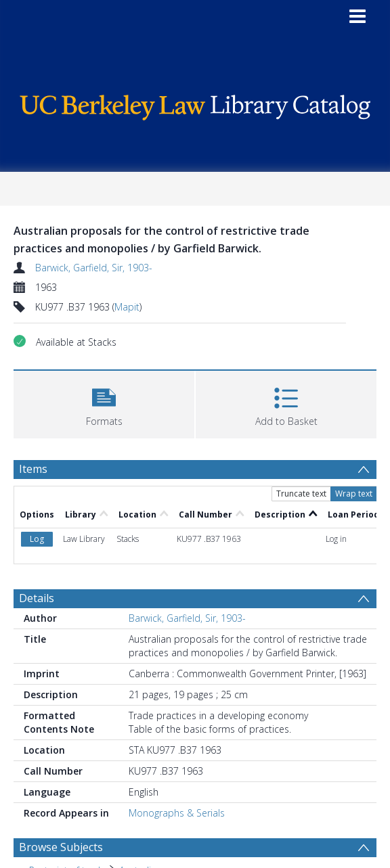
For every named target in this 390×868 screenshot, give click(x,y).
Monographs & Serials (177, 813)
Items (33, 469)
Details (37, 598)
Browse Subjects (61, 847)
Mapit (127, 307)
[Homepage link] (195, 104)
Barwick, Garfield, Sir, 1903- (94, 268)
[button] (104, 403)
